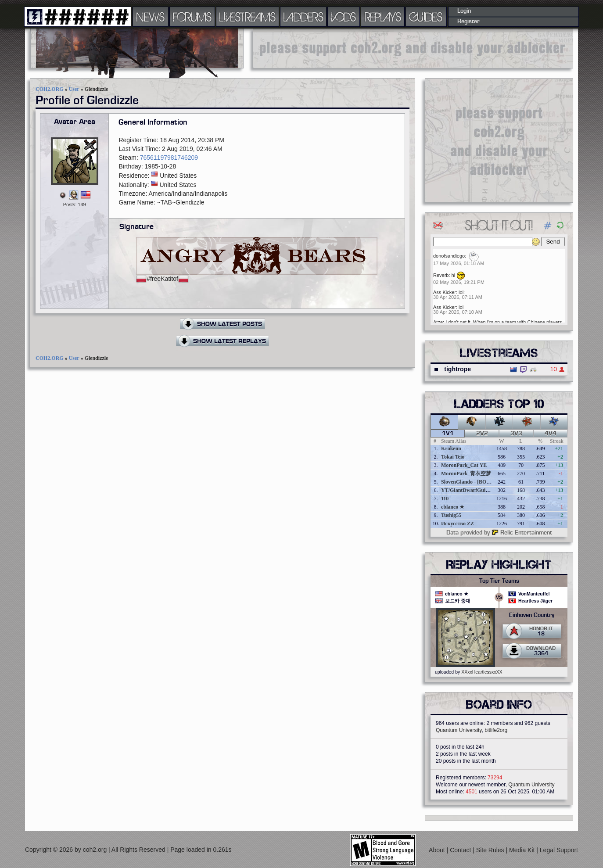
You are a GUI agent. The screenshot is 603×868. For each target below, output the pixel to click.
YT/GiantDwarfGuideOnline (474, 490)
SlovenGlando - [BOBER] (470, 482)
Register (468, 22)
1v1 (448, 434)
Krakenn (451, 448)
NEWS (151, 17)
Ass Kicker (445, 292)
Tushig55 (451, 515)
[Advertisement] (413, 48)
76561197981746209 (169, 158)
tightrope (458, 369)
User (74, 89)
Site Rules (491, 850)
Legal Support (559, 850)
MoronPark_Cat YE (464, 465)
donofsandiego (449, 256)
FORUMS (192, 17)
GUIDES (426, 17)
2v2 (482, 434)
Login (464, 11)
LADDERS (303, 17)
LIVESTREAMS (248, 17)
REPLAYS (383, 17)
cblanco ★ (453, 507)
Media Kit (523, 850)
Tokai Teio (453, 457)
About (438, 850)
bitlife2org (496, 730)
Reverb (441, 275)
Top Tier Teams (499, 581)
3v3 (516, 434)
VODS (344, 17)
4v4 (551, 434)
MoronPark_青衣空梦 (466, 473)
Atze (438, 322)
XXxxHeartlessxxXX (482, 672)
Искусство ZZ (458, 524)
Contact (461, 850)
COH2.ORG (50, 89)
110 (445, 499)
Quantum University (459, 730)
